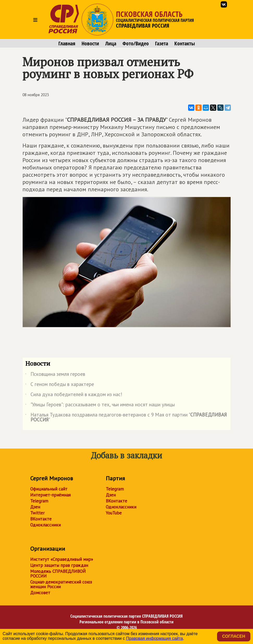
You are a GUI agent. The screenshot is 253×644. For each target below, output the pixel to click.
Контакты (185, 44)
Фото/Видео (136, 44)
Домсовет (40, 593)
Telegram (39, 501)
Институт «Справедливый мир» (62, 559)
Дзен (35, 507)
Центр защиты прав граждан (59, 565)
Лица (111, 44)
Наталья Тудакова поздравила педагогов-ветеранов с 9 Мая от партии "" (126, 418)
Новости (90, 44)
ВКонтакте (41, 519)
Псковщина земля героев (55, 375)
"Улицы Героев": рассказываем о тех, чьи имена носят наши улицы (100, 406)
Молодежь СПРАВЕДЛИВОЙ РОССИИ (58, 574)
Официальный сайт (49, 489)
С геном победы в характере (60, 385)
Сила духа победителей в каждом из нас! (74, 395)
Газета (162, 44)
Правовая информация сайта (155, 638)
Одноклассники (45, 525)
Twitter (37, 513)
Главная (67, 44)
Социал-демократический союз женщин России (61, 584)
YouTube (114, 513)
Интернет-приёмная (50, 495)
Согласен (234, 636)
